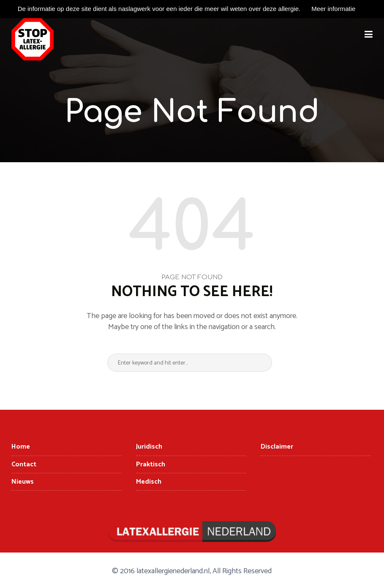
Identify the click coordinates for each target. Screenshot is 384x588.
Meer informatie (333, 9)
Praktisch (151, 464)
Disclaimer (277, 447)
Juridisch (149, 447)
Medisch (149, 482)
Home (21, 447)
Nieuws (23, 482)
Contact (24, 464)
